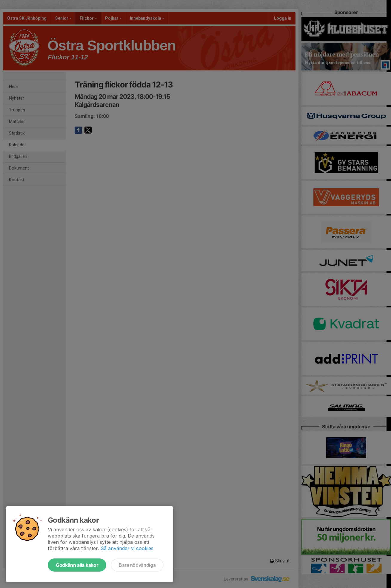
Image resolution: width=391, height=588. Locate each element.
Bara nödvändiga (137, 565)
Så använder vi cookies (127, 548)
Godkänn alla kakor (77, 565)
